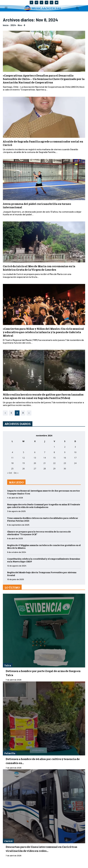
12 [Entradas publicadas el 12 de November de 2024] (24, 458)
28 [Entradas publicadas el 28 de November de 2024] (45, 469)
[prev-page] (5, 413)
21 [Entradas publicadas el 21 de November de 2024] (45, 463)
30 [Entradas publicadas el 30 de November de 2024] (65, 469)
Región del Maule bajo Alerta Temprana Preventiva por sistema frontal (42, 574)
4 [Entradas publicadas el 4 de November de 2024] (12, 452)
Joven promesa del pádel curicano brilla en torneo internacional (37, 205)
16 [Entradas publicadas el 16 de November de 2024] (65, 458)
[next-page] (29, 413)
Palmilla (10, 753)
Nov (20, 25)
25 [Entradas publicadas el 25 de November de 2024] (12, 469)
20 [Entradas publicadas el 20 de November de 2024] (35, 463)
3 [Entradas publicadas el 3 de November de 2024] (75, 447)
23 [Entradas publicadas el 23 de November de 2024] (65, 463)
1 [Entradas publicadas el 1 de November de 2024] (54, 447)
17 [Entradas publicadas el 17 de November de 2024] (75, 458)
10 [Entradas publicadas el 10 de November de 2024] (75, 452)
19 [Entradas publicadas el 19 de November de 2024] (24, 463)
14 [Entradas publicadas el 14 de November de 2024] (45, 458)
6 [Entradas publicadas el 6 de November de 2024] (35, 452)
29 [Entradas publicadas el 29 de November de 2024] (54, 469)
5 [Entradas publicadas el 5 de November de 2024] (24, 452)
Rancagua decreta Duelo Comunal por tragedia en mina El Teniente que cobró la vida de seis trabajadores (44, 506)
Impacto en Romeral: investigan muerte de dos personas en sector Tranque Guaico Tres (44, 492)
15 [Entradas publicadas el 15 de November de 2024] (54, 458)
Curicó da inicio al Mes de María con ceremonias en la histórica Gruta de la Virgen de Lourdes (39, 268)
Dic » (16, 473)
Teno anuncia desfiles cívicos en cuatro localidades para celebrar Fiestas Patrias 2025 (43, 519)
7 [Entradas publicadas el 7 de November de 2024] (45, 452)
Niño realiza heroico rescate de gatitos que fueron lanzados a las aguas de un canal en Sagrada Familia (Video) (43, 396)
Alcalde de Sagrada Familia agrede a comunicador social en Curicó (43, 143)
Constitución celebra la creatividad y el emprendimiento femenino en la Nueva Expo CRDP (44, 560)
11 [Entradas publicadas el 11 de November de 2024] (12, 458)
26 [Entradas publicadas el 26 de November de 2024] (24, 469)
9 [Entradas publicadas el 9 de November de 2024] (65, 452)
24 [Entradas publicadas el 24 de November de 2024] (75, 463)
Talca (8, 665)
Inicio (6, 25)
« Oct (10, 473)
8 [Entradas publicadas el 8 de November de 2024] (54, 452)
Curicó (8, 841)
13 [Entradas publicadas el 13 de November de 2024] (35, 458)
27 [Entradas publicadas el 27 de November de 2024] (35, 469)
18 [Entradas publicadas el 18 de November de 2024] (12, 463)
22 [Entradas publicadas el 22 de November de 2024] (54, 463)
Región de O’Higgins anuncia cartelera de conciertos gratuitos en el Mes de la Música (44, 546)
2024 (13, 25)
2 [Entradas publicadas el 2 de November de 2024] (65, 447)
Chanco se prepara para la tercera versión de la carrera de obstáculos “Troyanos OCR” (39, 533)
